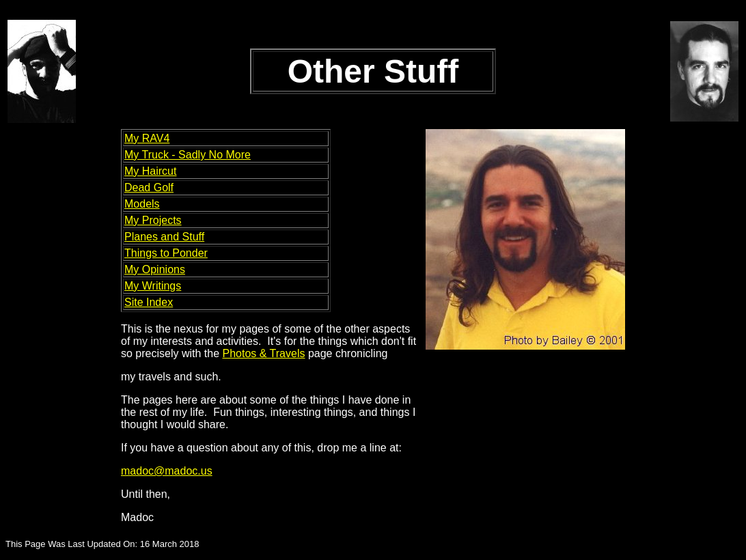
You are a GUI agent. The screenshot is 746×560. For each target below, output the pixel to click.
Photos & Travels (264, 353)
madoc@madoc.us (167, 471)
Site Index (149, 302)
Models (142, 204)
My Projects (153, 220)
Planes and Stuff (164, 237)
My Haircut (150, 171)
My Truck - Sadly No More (188, 155)
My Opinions (155, 269)
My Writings (153, 286)
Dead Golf (149, 187)
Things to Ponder (166, 253)
